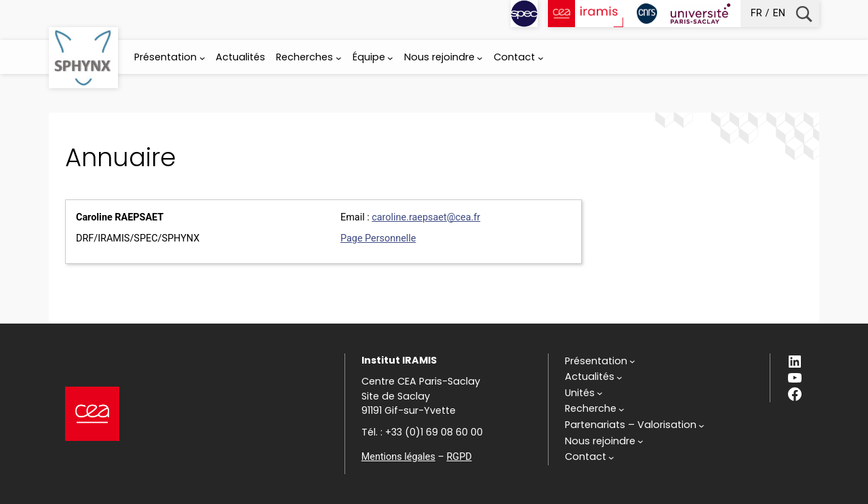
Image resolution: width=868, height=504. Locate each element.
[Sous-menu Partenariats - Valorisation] (635, 425)
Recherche (804, 14)
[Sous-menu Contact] (541, 58)
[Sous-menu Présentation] (202, 58)
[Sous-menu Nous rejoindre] (480, 58)
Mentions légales (398, 457)
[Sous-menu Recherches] (339, 58)
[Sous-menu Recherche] (595, 409)
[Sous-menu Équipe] (390, 58)
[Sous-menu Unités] (584, 393)
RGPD (459, 457)
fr (756, 13)
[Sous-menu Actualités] (594, 377)
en (779, 13)
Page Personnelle (378, 238)
